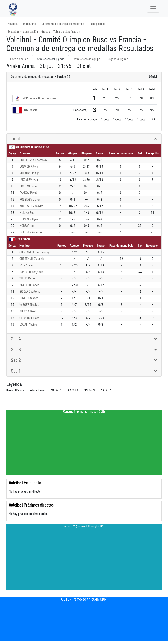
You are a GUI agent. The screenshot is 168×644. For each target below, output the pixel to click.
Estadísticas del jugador (50, 59)
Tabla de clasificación (67, 32)
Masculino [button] (30, 24)
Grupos (46, 32)
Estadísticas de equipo (86, 59)
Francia (33, 110)
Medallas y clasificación (23, 32)
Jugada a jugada (118, 59)
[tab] (84, 139)
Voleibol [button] (13, 24)
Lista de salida (19, 59)
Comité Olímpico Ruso (42, 98)
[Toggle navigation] (153, 8)
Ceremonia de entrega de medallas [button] (63, 24)
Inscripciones (97, 24)
